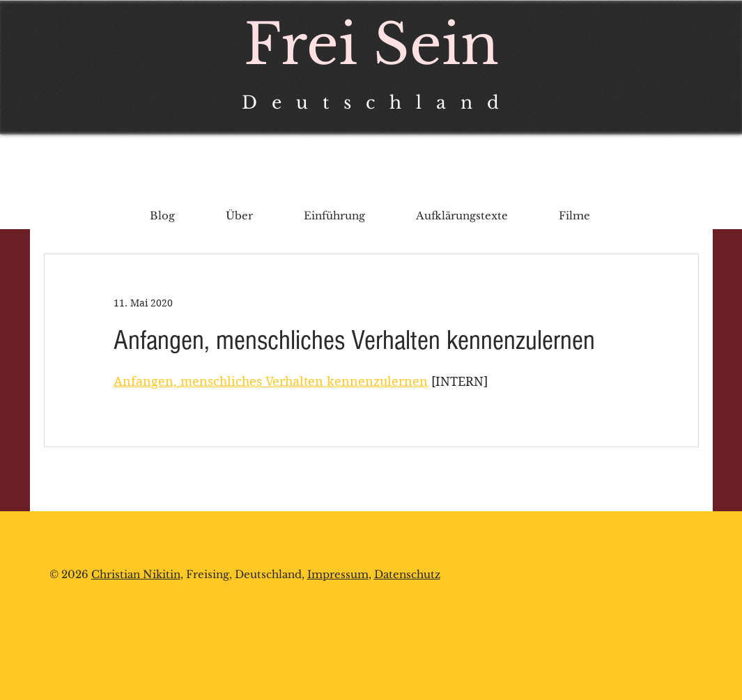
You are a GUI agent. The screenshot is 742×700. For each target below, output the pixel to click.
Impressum (338, 574)
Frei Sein (371, 45)
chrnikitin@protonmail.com (138, 645)
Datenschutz (407, 574)
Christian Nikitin (136, 574)
